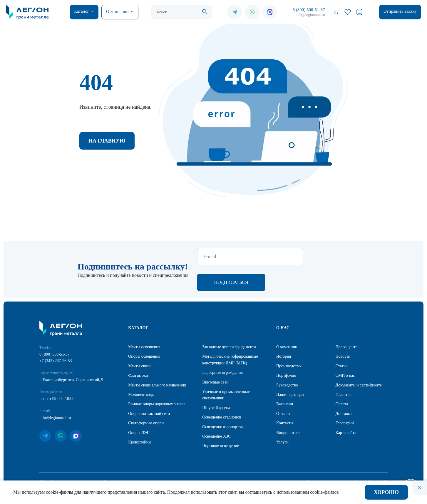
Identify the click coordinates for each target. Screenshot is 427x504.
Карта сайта (346, 407)
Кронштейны (140, 417)
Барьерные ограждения (222, 347)
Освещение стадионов (222, 392)
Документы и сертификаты (359, 360)
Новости (343, 331)
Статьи (342, 341)
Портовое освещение (221, 420)
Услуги (282, 417)
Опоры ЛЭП (139, 407)
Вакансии (285, 379)
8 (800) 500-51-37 (309, 10)
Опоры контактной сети (149, 388)
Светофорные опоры (146, 398)
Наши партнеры (290, 369)
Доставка (344, 388)
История (284, 331)
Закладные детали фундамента (229, 322)
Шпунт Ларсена (216, 382)
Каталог (82, 11)
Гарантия (344, 369)
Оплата (342, 379)
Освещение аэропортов (222, 402)
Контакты (285, 398)
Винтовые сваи (215, 357)
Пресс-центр (347, 322)
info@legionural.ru (310, 15)
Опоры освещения (144, 331)
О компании (117, 11)
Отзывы (283, 388)
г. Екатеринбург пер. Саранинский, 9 (71, 355)
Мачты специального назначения (157, 360)
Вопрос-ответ (288, 407)
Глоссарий (345, 398)
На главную (107, 141)
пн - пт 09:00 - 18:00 (57, 373)
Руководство (287, 360)
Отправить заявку (400, 11)
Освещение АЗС (216, 411)
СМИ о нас (345, 350)
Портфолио (286, 350)
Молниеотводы (141, 369)
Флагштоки (138, 350)
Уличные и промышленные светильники (226, 370)
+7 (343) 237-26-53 (56, 335)
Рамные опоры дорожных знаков (157, 379)
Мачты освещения (144, 322)
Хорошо (386, 492)
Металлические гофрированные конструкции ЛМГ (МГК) (230, 334)
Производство (288, 341)
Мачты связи (139, 341)
